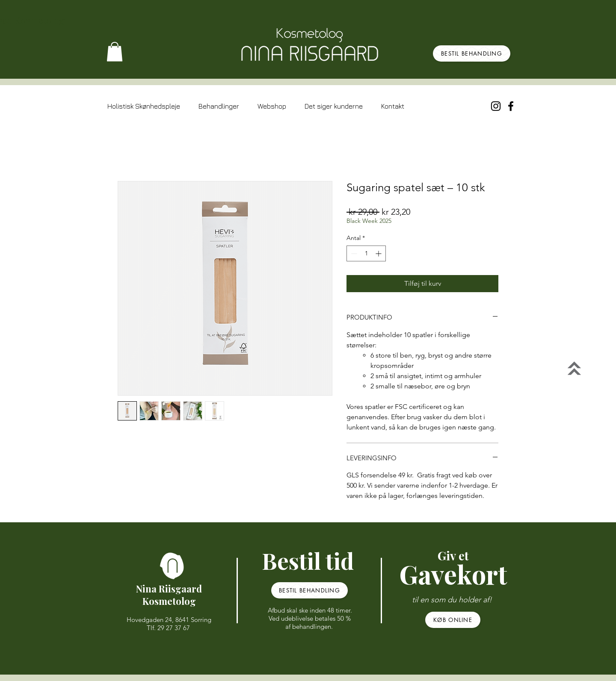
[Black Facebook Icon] (511, 106)
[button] (115, 52)
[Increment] (379, 253)
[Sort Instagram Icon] (496, 106)
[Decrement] (353, 253)
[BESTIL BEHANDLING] (472, 53)
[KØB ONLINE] (453, 620)
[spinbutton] (366, 253)
